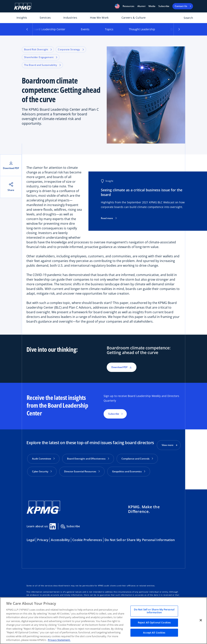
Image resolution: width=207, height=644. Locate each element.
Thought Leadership (142, 29)
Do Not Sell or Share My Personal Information (140, 539)
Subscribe (164, 6)
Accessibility (60, 539)
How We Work (99, 18)
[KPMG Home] (23, 6)
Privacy (43, 539)
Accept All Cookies (154, 633)
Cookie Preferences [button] (87, 539)
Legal (31, 539)
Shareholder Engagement (41, 57)
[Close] (201, 620)
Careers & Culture (134, 18)
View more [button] (168, 445)
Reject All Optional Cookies (154, 622)
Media (152, 6)
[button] (117, 6)
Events (85, 29)
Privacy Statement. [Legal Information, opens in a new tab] (59, 640)
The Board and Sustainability (42, 65)
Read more (109, 218)
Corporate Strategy (71, 49)
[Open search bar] (186, 19)
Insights (22, 18)
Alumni (141, 6)
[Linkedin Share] (53, 526)
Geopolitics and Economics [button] (129, 471)
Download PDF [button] (122, 367)
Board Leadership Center (49, 29)
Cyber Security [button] (42, 471)
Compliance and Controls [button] (137, 459)
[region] (103, 621)
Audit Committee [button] (43, 459)
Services (45, 18)
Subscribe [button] (114, 414)
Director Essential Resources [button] (82, 471)
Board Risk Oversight (38, 49)
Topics (109, 29)
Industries (70, 18)
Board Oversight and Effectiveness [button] (88, 459)
